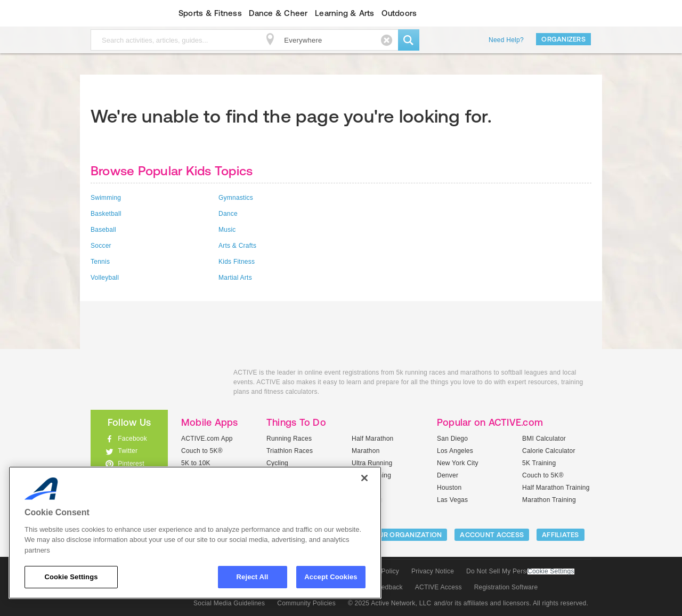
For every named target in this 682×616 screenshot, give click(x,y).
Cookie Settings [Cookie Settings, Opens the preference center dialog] (71, 577)
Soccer (101, 246)
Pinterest (131, 464)
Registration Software (506, 587)
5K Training (539, 463)
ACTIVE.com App (207, 439)
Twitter (128, 451)
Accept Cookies (331, 577)
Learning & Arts (345, 13)
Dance (228, 214)
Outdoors (399, 13)
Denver (448, 475)
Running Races (289, 439)
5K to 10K (196, 463)
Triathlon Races (290, 451)
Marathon (366, 451)
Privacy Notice (433, 571)
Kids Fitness (237, 262)
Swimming (106, 198)
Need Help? (506, 40)
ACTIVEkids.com (120, 13)
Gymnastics (236, 198)
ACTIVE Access (439, 587)
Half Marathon (373, 439)
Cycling (277, 463)
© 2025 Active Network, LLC (390, 603)
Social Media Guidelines (229, 603)
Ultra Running (372, 463)
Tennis (100, 262)
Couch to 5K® (202, 451)
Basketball (106, 214)
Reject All (253, 577)
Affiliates (561, 535)
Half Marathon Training (556, 488)
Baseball (103, 230)
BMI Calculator (544, 439)
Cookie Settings (551, 572)
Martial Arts (235, 278)
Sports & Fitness (210, 13)
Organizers (563, 39)
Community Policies (306, 603)
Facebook (132, 439)
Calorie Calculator (549, 451)
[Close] (364, 478)
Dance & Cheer (278, 13)
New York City (458, 463)
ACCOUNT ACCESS (492, 535)
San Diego (452, 439)
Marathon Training (549, 500)
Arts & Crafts (237, 246)
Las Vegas (452, 500)
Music (227, 230)
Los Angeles (455, 451)
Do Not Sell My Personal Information (520, 571)
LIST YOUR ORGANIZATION (398, 535)
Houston (449, 488)
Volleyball (105, 278)
